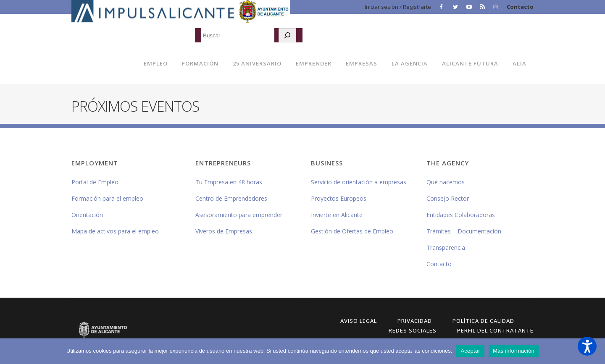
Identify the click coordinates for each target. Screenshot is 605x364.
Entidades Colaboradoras (461, 215)
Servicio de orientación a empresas (359, 182)
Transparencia (446, 247)
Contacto (520, 7)
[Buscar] (287, 35)
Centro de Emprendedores (231, 198)
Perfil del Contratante (495, 330)
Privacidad (415, 321)
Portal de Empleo (95, 182)
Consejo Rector (448, 198)
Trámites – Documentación (464, 231)
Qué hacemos (446, 182)
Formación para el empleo (107, 198)
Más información (514, 351)
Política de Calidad (483, 321)
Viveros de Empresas (224, 231)
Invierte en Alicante (337, 215)
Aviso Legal (359, 321)
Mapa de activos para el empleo (115, 231)
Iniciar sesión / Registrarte (398, 7)
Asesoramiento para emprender (239, 215)
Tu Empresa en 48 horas (229, 182)
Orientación (87, 215)
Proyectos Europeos (339, 198)
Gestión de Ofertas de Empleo (352, 231)
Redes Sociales (413, 330)
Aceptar (470, 351)
